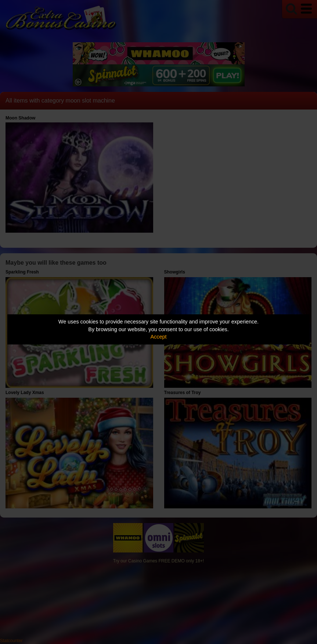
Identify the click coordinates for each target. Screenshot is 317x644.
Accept (159, 337)
